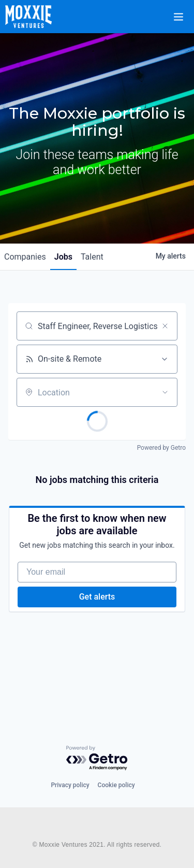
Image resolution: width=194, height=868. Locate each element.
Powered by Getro (161, 448)
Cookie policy (116, 785)
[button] (185, 10)
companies (25, 257)
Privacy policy (70, 785)
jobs (63, 257)
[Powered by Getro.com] (97, 758)
